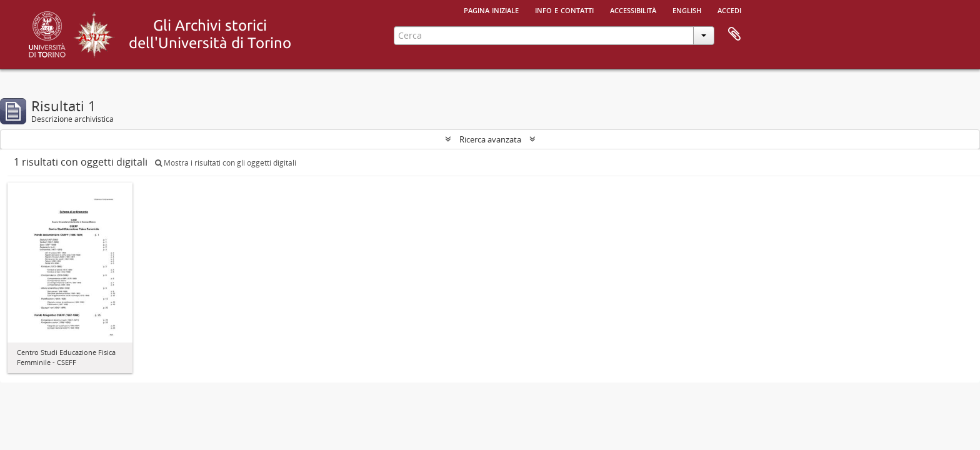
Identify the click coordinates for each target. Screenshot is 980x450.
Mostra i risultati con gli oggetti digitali (226, 163)
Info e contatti (564, 9)
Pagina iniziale (491, 9)
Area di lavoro (734, 34)
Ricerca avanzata (490, 139)
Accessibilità (633, 9)
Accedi (729, 9)
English (687, 9)
